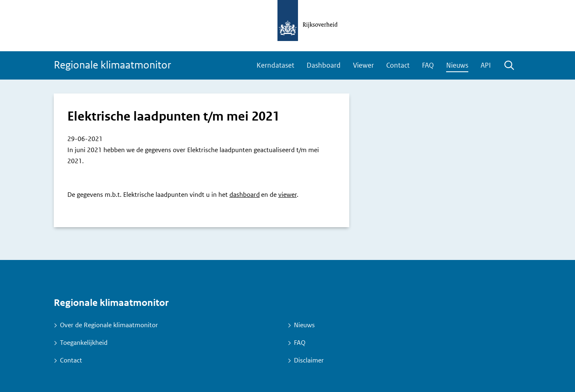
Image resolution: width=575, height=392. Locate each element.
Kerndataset (275, 65)
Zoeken (509, 66)
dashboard (245, 195)
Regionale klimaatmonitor (112, 65)
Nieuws (457, 65)
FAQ (428, 65)
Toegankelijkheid (84, 343)
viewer (287, 195)
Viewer (363, 65)
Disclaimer (309, 360)
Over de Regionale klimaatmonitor (109, 325)
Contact (398, 65)
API (486, 65)
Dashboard (324, 65)
